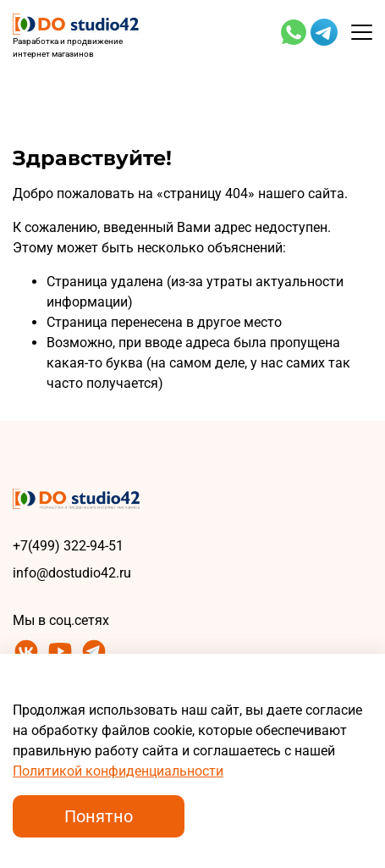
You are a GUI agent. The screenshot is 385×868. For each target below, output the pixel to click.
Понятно (99, 816)
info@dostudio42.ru (72, 573)
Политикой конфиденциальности (118, 771)
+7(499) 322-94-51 (68, 546)
